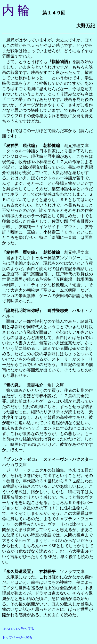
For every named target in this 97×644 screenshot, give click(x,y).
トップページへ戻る (17, 637)
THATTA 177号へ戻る (18, 629)
